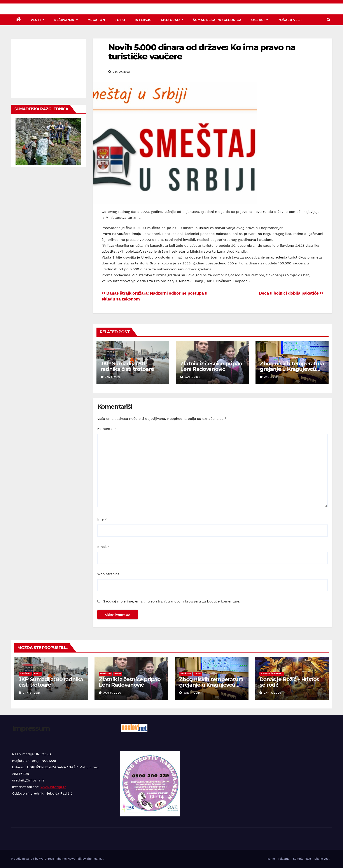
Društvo (25, 674)
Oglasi (260, 20)
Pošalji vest (290, 20)
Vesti (38, 20)
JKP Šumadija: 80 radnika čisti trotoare (128, 366)
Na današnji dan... (272, 674)
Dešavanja (66, 20)
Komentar (107, 429)
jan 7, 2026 (192, 693)
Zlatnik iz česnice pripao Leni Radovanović (211, 366)
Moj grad (172, 20)
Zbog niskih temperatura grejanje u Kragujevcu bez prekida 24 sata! (292, 369)
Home (271, 859)
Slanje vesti (322, 859)
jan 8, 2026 (32, 693)
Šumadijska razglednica (217, 20)
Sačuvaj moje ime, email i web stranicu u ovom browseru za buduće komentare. (172, 601)
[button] (329, 20)
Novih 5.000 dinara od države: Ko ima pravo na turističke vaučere (202, 52)
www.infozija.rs (53, 787)
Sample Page (302, 859)
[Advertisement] (49, 68)
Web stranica (108, 574)
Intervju (143, 20)
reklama (284, 859)
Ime (102, 519)
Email (104, 547)
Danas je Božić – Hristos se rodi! (289, 682)
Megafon (96, 20)
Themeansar (95, 859)
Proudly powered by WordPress (33, 859)
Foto (120, 20)
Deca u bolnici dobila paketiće (291, 293)
